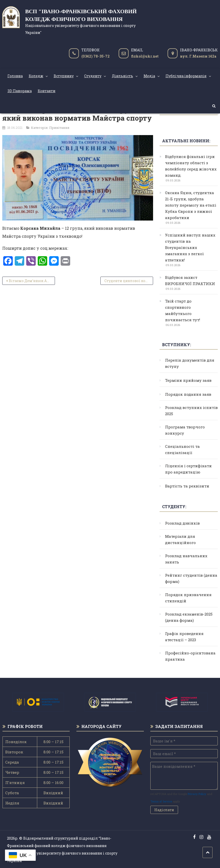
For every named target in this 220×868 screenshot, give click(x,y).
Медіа (149, 76)
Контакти (47, 91)
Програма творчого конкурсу (185, 430)
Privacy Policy (197, 794)
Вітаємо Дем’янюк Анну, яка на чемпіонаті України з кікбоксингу (32, 281)
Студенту (93, 76)
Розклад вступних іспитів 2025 (191, 411)
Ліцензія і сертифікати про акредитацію (188, 469)
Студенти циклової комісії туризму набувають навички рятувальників (129, 281)
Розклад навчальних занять (186, 559)
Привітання (59, 128)
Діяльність (122, 76)
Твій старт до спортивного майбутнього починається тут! (183, 310)
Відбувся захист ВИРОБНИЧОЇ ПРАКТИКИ (190, 280)
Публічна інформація (186, 76)
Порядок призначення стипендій (188, 598)
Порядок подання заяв (188, 394)
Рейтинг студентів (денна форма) (191, 578)
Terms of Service (161, 801)
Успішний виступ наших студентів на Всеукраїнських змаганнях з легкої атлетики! (190, 247)
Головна (15, 76)
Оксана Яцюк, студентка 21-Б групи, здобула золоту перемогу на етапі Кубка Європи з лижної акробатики (191, 205)
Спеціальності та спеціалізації (182, 449)
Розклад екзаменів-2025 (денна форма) (189, 617)
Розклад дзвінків (182, 523)
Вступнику (64, 76)
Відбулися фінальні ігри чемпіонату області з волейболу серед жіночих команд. (191, 166)
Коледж (36, 76)
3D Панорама (20, 91)
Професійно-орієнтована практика (190, 656)
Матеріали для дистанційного (180, 539)
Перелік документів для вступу (190, 363)
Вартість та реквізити (187, 486)
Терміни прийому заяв (188, 380)
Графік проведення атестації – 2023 (184, 637)
